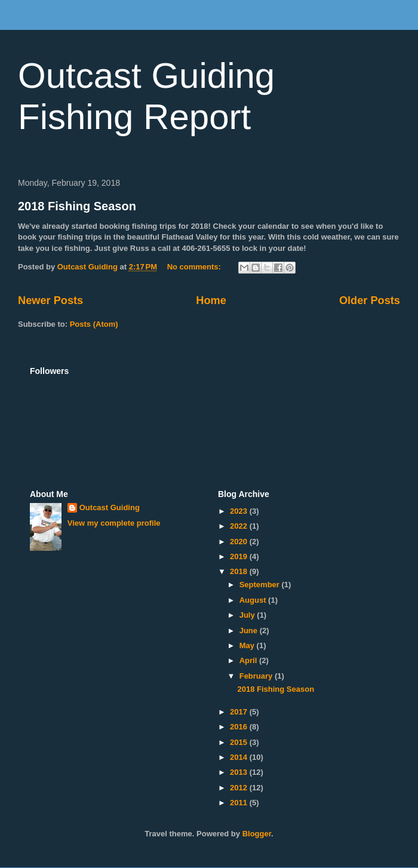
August (254, 600)
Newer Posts (50, 300)
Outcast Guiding (110, 507)
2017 (240, 712)
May (248, 645)
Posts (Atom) (94, 324)
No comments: (195, 267)
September (261, 585)
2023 (240, 511)
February (257, 676)
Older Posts (370, 300)
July (248, 615)
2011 (240, 803)
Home (211, 300)
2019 (240, 556)
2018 (240, 571)
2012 (240, 788)
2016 (240, 727)
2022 (240, 526)
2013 (240, 772)
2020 (240, 542)
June (250, 631)
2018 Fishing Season (77, 206)
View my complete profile (114, 523)
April (249, 660)
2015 (240, 742)
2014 (240, 757)
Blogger (257, 834)
